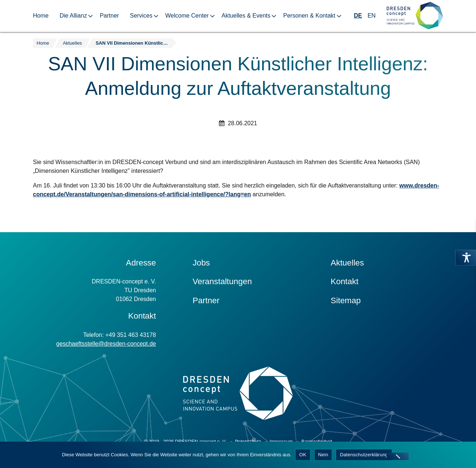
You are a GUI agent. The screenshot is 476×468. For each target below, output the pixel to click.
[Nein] (398, 456)
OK (303, 455)
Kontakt (345, 281)
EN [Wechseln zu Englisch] (372, 16)
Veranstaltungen (222, 281)
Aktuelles (347, 263)
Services (141, 16)
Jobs (201, 263)
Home (41, 16)
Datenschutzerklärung (364, 455)
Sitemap (346, 300)
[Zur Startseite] (415, 16)
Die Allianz (73, 16)
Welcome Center (187, 16)
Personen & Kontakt (309, 16)
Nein (323, 455)
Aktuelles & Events (246, 16)
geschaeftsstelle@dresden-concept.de (106, 344)
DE (358, 16)
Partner (109, 16)
